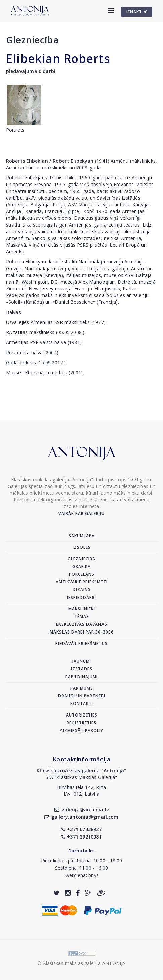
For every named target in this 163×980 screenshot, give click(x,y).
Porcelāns (82, 574)
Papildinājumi (81, 677)
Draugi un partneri (82, 696)
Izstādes (82, 669)
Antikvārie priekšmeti (82, 582)
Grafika (81, 566)
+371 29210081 (81, 837)
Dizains (82, 590)
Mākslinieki (82, 609)
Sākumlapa (82, 536)
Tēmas (82, 617)
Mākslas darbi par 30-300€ (82, 632)
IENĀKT (137, 12)
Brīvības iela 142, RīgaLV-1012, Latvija (82, 791)
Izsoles (82, 547)
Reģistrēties (81, 723)
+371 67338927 (81, 829)
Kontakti (82, 704)
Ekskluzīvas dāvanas (82, 624)
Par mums (82, 688)
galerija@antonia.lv (81, 809)
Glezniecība (32, 40)
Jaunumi (82, 661)
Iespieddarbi (81, 597)
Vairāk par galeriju (81, 513)
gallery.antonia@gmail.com (81, 817)
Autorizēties (82, 715)
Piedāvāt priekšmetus (81, 643)
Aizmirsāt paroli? (81, 730)
